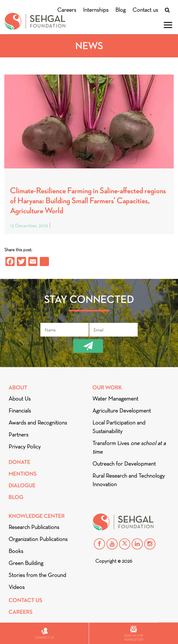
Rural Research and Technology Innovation (129, 480)
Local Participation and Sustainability (119, 427)
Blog (120, 10)
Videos (17, 587)
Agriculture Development (122, 410)
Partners (18, 434)
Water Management (115, 399)
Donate (19, 462)
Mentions (23, 474)
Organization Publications (38, 539)
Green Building (26, 563)
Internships (96, 10)
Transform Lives (129, 447)
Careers (67, 10)
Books (16, 551)
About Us (20, 399)
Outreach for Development (124, 464)
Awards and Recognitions (38, 422)
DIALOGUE (22, 485)
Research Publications (34, 527)
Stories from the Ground (37, 575)
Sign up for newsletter (134, 634)
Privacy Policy (25, 446)
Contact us (145, 10)
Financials (20, 410)
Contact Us (25, 600)
